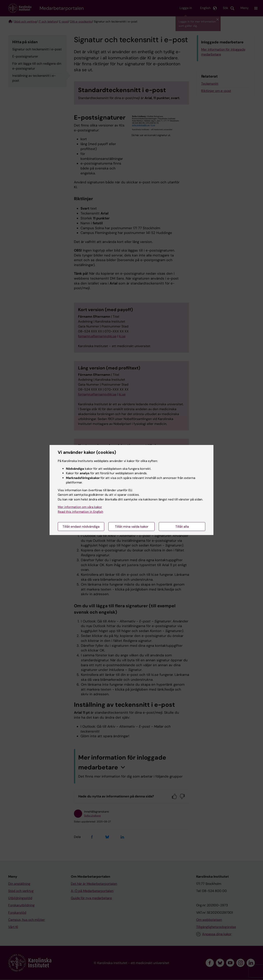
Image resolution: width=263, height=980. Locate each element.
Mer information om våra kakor (80, 507)
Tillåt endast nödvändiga (81, 527)
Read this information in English (80, 512)
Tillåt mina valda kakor (132, 527)
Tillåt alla (182, 527)
